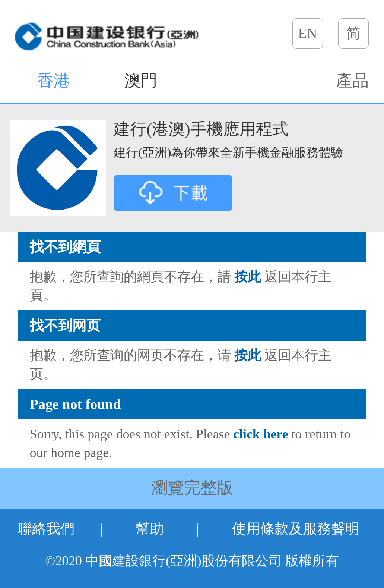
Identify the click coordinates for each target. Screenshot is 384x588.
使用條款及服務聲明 (296, 529)
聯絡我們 (46, 529)
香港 (54, 81)
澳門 (141, 81)
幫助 (150, 529)
